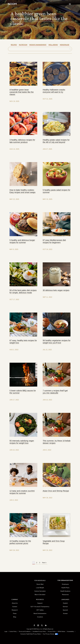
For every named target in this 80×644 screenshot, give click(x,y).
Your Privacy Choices (51, 634)
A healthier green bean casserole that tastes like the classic (39, 18)
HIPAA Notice (61, 631)
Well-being (53, 45)
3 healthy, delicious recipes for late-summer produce (22, 141)
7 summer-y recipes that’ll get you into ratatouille (55, 392)
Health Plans (65, 588)
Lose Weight (40, 588)
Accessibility (71, 631)
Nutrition (23, 45)
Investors (40, 617)
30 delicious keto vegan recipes (56, 290)
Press (15, 613)
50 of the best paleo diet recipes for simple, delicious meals (23, 291)
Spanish (65, 610)
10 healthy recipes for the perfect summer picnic (20, 542)
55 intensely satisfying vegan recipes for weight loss (22, 442)
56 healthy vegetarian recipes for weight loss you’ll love (57, 342)
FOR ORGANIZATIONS (65, 580)
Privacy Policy (52, 631)
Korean (65, 613)
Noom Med (40, 584)
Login (6, 631)
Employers (65, 584)
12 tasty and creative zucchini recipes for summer (22, 492)
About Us (15, 603)
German (65, 607)
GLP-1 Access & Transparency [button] (40, 607)
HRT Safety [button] (40, 610)
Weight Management (38, 45)
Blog (15, 617)
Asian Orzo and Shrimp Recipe (56, 491)
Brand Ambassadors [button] (40, 613)
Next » (44, 563)
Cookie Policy (13, 631)
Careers (15, 607)
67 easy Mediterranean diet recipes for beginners (54, 241)
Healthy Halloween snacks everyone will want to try (54, 91)
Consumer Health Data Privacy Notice (31, 634)
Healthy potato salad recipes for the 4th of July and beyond (56, 141)
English (65, 603)
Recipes (14, 45)
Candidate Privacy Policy (39, 631)
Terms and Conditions (25, 631)
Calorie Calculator (40, 591)
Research (15, 610)
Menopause (65, 45)
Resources (65, 595)
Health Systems (65, 591)
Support (40, 603)
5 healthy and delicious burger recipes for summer (22, 241)
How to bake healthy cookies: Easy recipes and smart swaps (22, 191)
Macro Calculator (40, 595)
